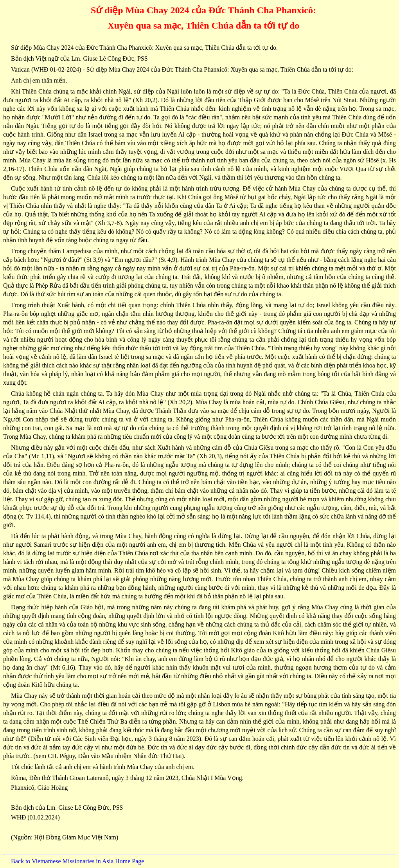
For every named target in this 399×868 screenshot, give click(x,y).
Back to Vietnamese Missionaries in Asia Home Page (77, 861)
